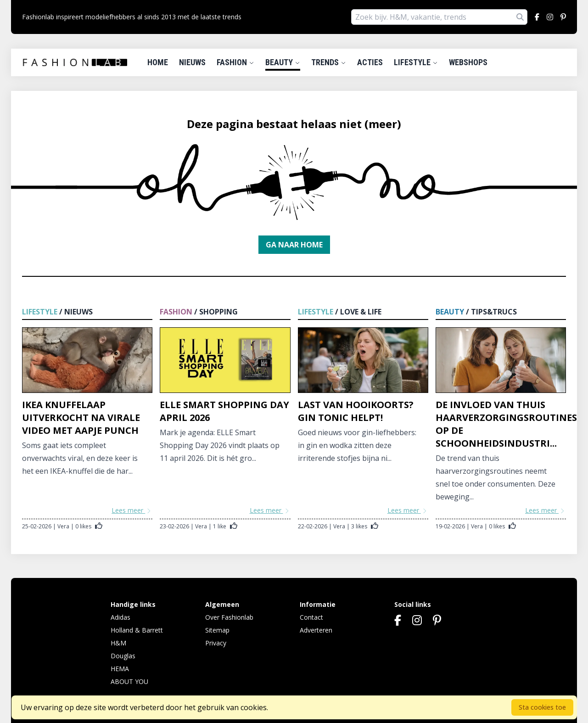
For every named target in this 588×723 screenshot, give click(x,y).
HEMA (120, 669)
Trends (329, 62)
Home (158, 62)
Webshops (468, 62)
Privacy (216, 643)
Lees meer (132, 510)
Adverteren (316, 630)
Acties (370, 62)
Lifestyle (416, 62)
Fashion (235, 62)
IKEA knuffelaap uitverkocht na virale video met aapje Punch (81, 418)
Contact (311, 617)
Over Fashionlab (229, 617)
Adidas (120, 617)
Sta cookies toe (542, 707)
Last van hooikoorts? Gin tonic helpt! (356, 411)
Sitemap (217, 630)
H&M (118, 643)
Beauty (283, 62)
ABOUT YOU (129, 681)
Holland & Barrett (137, 630)
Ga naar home (294, 245)
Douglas (123, 656)
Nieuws (192, 62)
